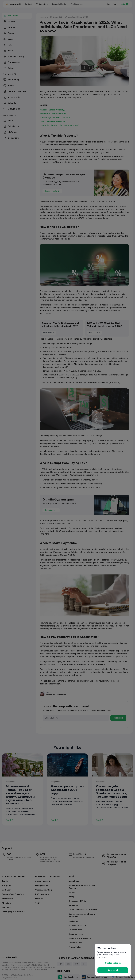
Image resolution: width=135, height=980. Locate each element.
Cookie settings (113, 963)
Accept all (113, 970)
